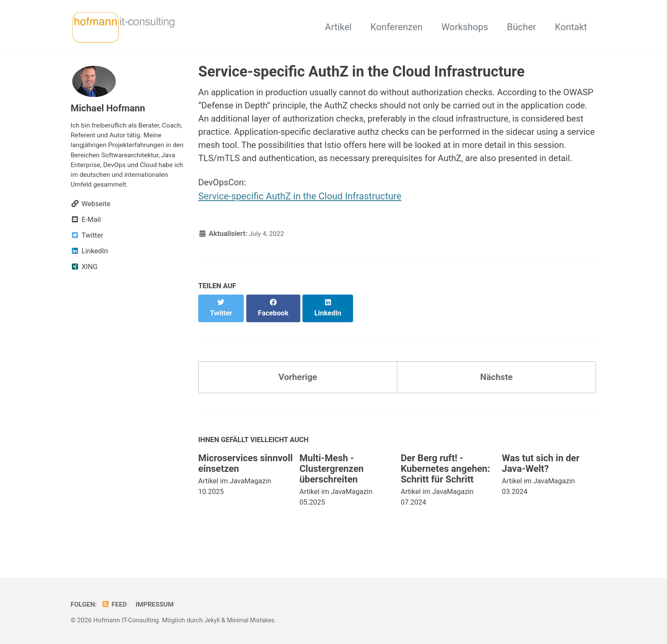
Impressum (159, 605)
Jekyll (212, 621)
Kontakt (571, 27)
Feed (116, 605)
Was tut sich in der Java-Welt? (541, 477)
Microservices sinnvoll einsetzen (245, 477)
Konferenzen (397, 27)
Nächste (496, 390)
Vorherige (298, 390)
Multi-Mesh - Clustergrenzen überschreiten (332, 483)
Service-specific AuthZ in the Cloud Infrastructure (300, 217)
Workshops (465, 27)
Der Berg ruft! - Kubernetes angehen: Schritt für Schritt (445, 483)
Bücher (522, 27)
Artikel (338, 27)
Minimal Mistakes (253, 621)
